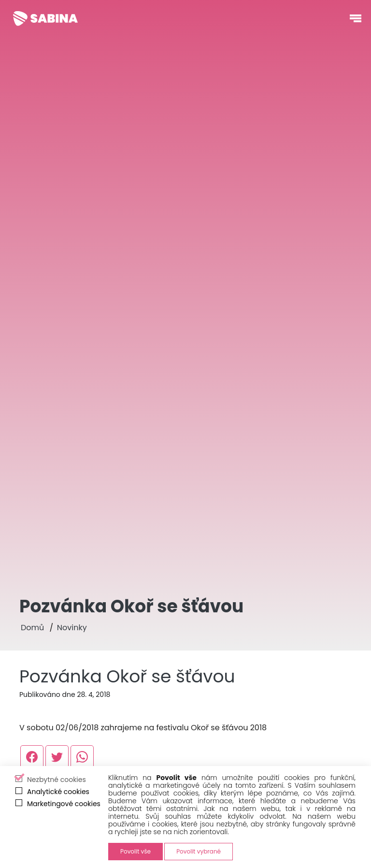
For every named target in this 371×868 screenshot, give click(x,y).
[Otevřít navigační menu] (356, 18)
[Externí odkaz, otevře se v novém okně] (32, 757)
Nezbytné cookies (57, 780)
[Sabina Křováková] (45, 18)
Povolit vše (136, 851)
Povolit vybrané (199, 851)
